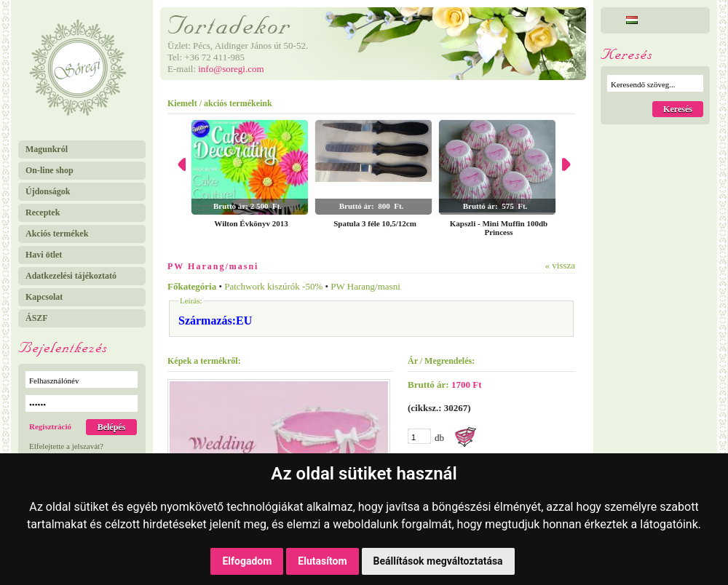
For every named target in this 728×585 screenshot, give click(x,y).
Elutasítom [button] (322, 561)
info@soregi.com (231, 69)
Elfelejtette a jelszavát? (66, 446)
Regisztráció (50, 426)
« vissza (560, 265)
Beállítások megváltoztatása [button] (438, 561)
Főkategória (192, 286)
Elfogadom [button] (247, 561)
